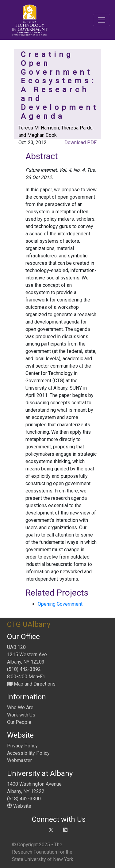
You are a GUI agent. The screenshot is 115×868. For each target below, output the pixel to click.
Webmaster (19, 760)
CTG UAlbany (29, 624)
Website (19, 806)
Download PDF (80, 142)
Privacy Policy (22, 746)
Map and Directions (31, 684)
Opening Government (60, 604)
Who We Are (20, 707)
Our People (19, 722)
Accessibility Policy (28, 753)
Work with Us (21, 715)
